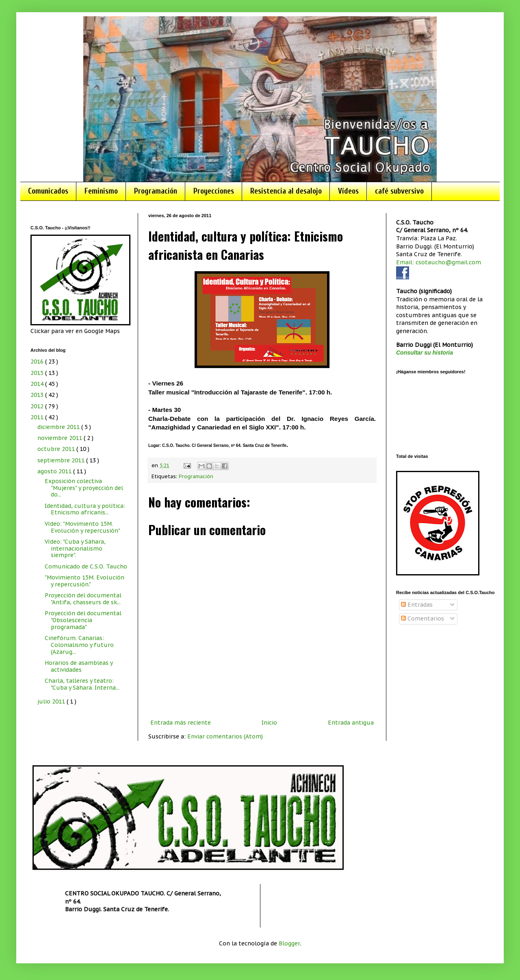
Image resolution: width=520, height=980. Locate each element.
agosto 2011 (55, 471)
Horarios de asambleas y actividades (79, 666)
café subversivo (399, 191)
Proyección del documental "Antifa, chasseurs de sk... (83, 599)
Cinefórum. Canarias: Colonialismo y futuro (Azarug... (79, 645)
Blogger (289, 943)
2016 (38, 362)
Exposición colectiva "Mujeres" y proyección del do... (84, 488)
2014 (38, 384)
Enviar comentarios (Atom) (225, 736)
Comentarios (422, 618)
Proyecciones (214, 191)
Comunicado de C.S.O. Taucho (86, 566)
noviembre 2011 (61, 438)
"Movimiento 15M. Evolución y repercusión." (84, 581)
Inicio (269, 723)
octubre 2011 (57, 449)
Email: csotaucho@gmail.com (439, 262)
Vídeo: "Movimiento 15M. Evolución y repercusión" (82, 527)
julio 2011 (52, 701)
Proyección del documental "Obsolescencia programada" (83, 620)
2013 (38, 395)
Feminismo (101, 191)
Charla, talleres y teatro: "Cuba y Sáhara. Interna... (82, 684)
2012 (38, 406)
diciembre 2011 (59, 427)
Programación (156, 191)
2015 (38, 373)
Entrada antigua (351, 723)
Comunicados (48, 191)
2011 (38, 417)
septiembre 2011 (62, 460)
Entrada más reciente (181, 723)
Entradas (417, 605)
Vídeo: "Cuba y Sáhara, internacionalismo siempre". (75, 549)
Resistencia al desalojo (286, 191)
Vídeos (348, 191)
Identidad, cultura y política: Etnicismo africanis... (85, 509)
